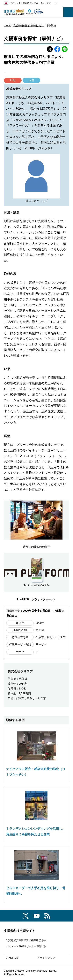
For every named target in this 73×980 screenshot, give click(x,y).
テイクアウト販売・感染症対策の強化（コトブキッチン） (36, 772)
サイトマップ (47, 958)
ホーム (7, 26)
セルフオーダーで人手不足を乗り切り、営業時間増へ (36, 891)
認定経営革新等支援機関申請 (27, 940)
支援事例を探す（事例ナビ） (29, 26)
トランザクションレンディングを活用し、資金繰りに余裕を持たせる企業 (36, 831)
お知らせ (13, 958)
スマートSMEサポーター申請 (27, 946)
